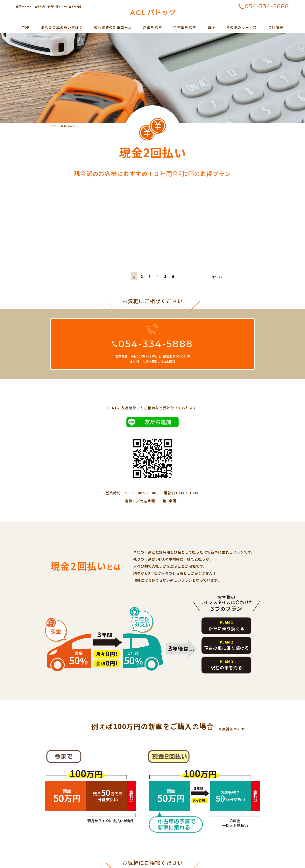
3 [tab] (150, 276)
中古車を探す (185, 27)
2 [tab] (142, 276)
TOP (26, 27)
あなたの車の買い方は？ (62, 27)
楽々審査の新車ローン (113, 27)
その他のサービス (242, 27)
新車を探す (153, 27)
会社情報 (276, 27)
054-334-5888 (267, 6)
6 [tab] (173, 276)
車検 (211, 27)
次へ (217, 277)
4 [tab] (157, 276)
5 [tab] (165, 276)
